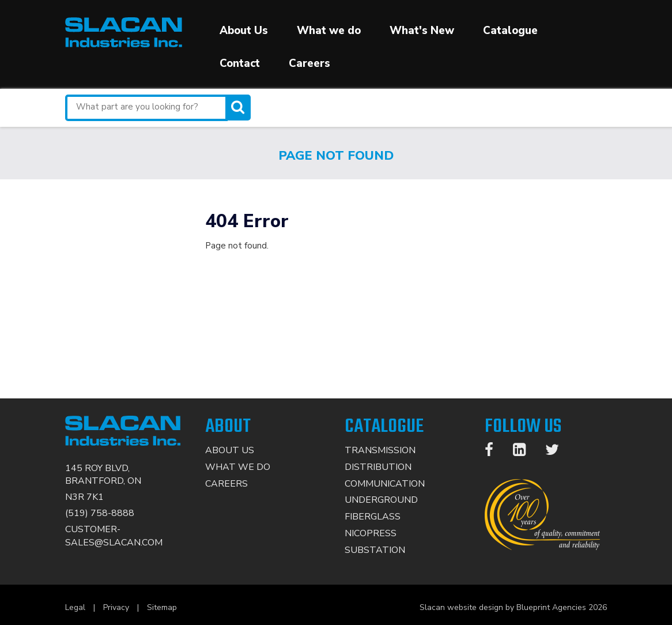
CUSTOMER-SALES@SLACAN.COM (114, 536)
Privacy (116, 607)
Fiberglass (373, 517)
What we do (329, 31)
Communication (385, 484)
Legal (75, 607)
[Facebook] (495, 452)
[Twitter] (558, 452)
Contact (240, 63)
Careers (309, 63)
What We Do (238, 467)
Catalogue (510, 31)
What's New (422, 31)
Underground (381, 500)
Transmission (380, 450)
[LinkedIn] (525, 452)
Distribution (378, 467)
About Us (244, 31)
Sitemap (162, 607)
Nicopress (371, 533)
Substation (375, 550)
